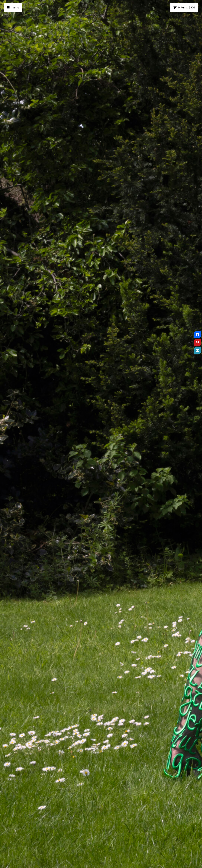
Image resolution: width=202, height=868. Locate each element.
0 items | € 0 (187, 7)
